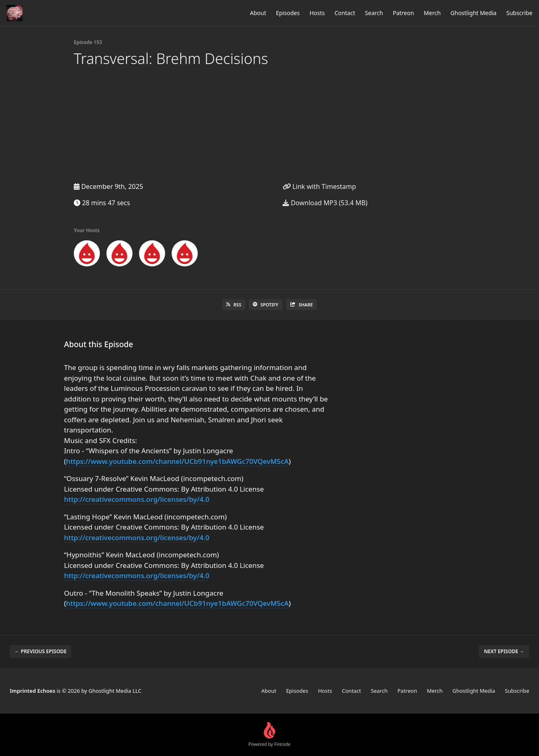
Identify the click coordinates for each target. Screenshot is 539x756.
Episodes (288, 13)
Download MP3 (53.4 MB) (325, 203)
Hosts (317, 13)
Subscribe (519, 13)
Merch (432, 13)
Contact (345, 13)
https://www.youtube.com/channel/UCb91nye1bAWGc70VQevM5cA (177, 461)
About (258, 13)
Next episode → (504, 651)
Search (374, 13)
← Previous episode (41, 651)
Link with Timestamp (319, 186)
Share (302, 305)
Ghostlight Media (474, 13)
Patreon (403, 13)
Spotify (266, 305)
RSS (234, 305)
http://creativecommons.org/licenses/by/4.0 (137, 499)
